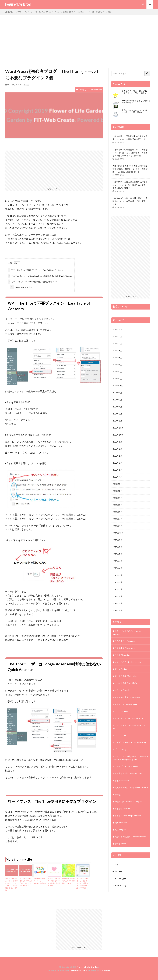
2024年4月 (117, 407)
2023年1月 (117, 456)
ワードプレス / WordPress (41, 12)
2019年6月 (117, 596)
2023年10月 (118, 435)
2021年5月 (117, 512)
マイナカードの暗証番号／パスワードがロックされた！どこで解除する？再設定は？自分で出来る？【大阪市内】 (130, 152)
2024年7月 (117, 400)
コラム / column (122, 711)
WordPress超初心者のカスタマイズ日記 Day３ (69, 881)
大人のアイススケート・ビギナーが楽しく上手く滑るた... (135, 111)
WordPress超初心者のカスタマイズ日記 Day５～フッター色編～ (26, 882)
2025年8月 (117, 357)
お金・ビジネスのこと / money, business (127, 633)
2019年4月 (117, 610)
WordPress (105, 970)
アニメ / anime (121, 669)
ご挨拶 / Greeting (122, 655)
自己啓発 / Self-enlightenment (128, 816)
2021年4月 (117, 519)
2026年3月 (117, 329)
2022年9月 (117, 463)
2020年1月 (117, 589)
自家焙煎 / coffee (122, 809)
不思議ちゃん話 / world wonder (128, 774)
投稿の (117, 872)
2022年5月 (117, 470)
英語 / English (121, 830)
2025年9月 (117, 350)
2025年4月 (117, 364)
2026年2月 (117, 336)
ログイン (116, 865)
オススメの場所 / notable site (127, 697)
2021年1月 (117, 526)
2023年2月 (117, 449)
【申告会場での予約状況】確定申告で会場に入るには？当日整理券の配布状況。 (130, 138)
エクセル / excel (122, 690)
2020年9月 (117, 540)
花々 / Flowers (121, 823)
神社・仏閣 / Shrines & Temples (128, 802)
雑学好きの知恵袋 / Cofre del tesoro (130, 837)
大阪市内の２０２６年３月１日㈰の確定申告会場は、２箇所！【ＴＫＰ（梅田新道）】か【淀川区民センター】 (130, 169)
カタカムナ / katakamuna (126, 704)
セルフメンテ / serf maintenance (129, 718)
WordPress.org (119, 886)
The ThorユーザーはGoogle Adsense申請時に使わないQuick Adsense (40, 276)
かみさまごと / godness (125, 641)
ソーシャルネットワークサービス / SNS (129, 727)
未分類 (118, 795)
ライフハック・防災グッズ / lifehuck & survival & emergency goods (130, 758)
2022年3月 (117, 484)
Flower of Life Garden (18, 5)
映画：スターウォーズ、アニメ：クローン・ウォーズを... (134, 92)
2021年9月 (117, 505)
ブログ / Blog (120, 750)
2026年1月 (117, 343)
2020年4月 (117, 568)
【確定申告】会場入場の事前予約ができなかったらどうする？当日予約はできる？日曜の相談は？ (130, 185)
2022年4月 (117, 477)
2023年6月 (117, 442)
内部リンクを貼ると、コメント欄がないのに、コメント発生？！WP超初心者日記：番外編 (11, 884)
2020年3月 (117, 575)
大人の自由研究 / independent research (132, 788)
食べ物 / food (120, 844)
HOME (10, 12)
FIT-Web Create (79, 970)
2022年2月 (117, 491)
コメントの (119, 879)
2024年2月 (117, 414)
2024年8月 (117, 393)
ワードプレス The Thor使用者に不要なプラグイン (32, 282)
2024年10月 (118, 386)
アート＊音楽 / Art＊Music (126, 676)
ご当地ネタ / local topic (125, 648)
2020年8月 (117, 547)
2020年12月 (118, 533)
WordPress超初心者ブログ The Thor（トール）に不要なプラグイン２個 (83, 12)
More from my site (21, 287)
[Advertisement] (79, 41)
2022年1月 (117, 498)
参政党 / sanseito (122, 781)
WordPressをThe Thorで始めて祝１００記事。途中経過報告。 (54, 882)
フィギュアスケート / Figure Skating (131, 743)
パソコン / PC (22, 12)
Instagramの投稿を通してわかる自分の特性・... (136, 102)
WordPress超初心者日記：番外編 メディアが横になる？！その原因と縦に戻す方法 (83, 883)
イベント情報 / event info (126, 683)
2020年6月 (117, 561)
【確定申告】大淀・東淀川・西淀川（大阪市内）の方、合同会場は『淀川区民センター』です (130, 201)
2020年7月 (117, 554)
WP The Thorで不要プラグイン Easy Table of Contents (35, 270)
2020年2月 (117, 582)
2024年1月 (117, 421)
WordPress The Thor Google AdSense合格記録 (40, 881)
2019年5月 (117, 603)
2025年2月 (117, 371)
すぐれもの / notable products (128, 662)
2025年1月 (117, 379)
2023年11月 (118, 428)
